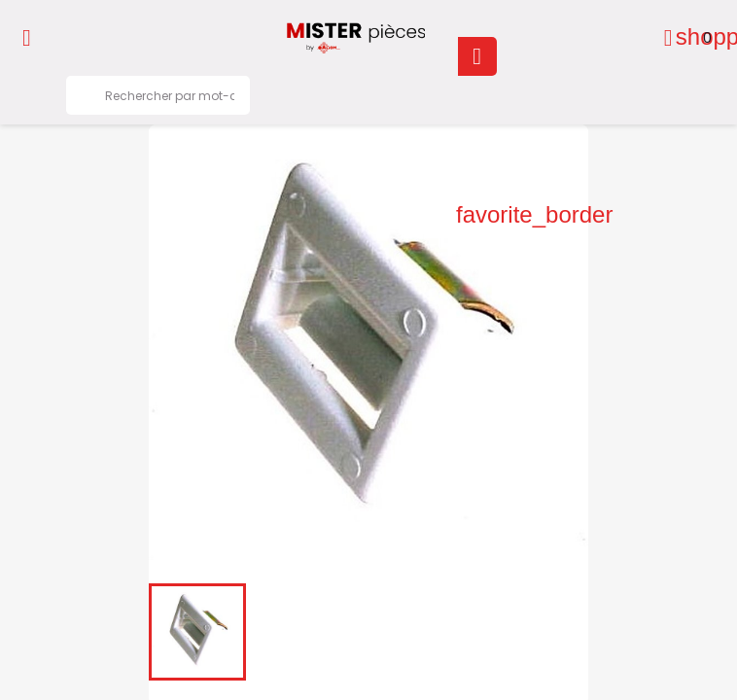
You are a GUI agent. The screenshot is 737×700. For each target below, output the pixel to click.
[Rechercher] (158, 95)
